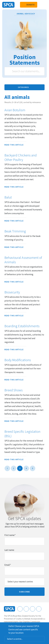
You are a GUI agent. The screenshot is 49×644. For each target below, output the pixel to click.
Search (9, 71)
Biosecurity (12, 292)
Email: (8, 565)
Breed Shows (14, 390)
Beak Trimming (15, 231)
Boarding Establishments (22, 326)
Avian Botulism (15, 110)
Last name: (9, 550)
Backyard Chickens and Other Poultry (21, 157)
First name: (10, 535)
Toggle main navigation (45, 5)
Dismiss (46, 626)
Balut (8, 197)
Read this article (15, 145)
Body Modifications (18, 360)
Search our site (41, 5)
